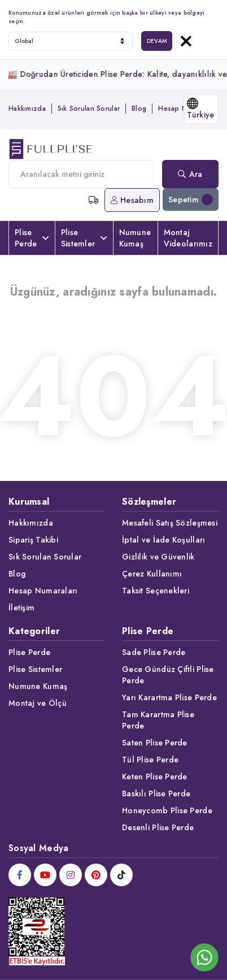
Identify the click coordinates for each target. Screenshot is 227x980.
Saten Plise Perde (155, 743)
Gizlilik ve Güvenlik (158, 557)
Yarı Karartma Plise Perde (169, 697)
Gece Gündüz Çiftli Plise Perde (168, 675)
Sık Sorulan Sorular (89, 109)
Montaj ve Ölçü (38, 703)
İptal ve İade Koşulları (163, 540)
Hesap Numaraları (43, 591)
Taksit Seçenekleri (156, 591)
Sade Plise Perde (154, 652)
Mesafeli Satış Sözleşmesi (170, 523)
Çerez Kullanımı (152, 574)
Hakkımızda (27, 109)
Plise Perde (32, 238)
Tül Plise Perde (150, 760)
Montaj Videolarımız (188, 238)
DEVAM (157, 41)
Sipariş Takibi (33, 540)
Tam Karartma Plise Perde (158, 720)
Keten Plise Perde (155, 777)
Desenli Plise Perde (158, 827)
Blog (139, 109)
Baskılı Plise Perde (156, 793)
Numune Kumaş (135, 238)
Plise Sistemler (84, 238)
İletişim (21, 608)
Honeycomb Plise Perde (167, 810)
